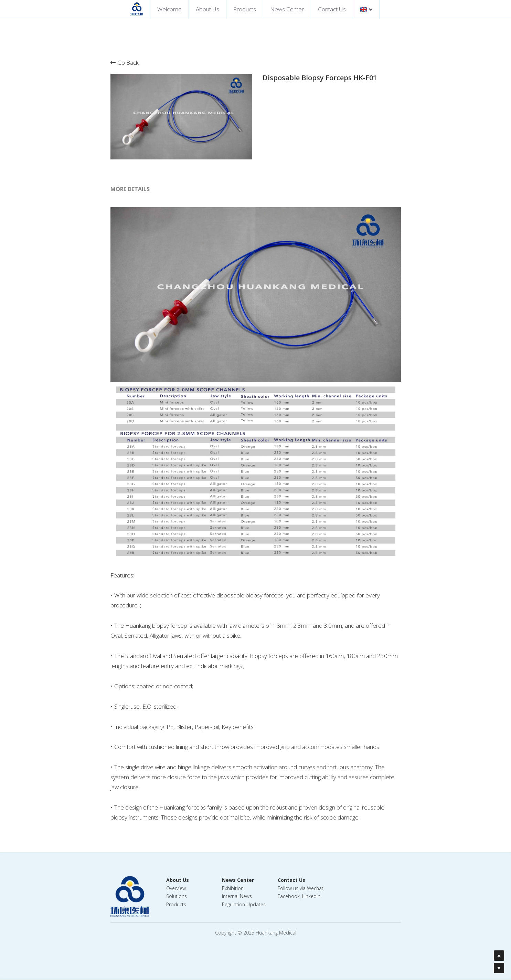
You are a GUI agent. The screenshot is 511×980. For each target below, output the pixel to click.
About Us (207, 9)
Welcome (169, 9)
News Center (287, 9)
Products (245, 9)
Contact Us (332, 9)
